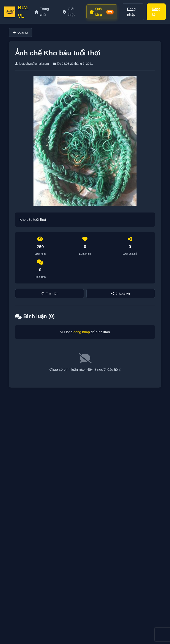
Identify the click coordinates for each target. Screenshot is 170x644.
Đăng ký (156, 12)
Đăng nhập (131, 12)
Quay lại (21, 33)
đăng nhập (82, 332)
